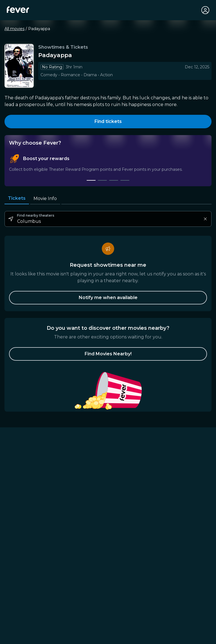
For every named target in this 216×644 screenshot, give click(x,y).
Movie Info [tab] (45, 198)
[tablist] (108, 167)
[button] (108, 354)
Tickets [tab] (17, 198)
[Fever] (18, 10)
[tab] (91, 180)
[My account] (205, 10)
